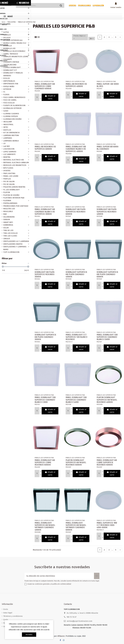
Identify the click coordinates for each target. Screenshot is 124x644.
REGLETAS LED (9, 209)
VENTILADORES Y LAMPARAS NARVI (15, 248)
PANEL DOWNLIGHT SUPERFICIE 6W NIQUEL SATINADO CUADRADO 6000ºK (76, 526)
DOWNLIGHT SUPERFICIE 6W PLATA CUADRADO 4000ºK (76, 274)
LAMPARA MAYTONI (11, 135)
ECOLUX (6, 78)
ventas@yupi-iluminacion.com (79, 621)
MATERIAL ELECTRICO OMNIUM (16, 163)
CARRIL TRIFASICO (11, 54)
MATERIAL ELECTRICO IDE (14, 160)
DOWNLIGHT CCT (10, 70)
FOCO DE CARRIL (10, 100)
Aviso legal (8, 613)
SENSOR (7, 219)
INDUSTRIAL (8, 124)
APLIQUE (7, 38)
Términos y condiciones (13, 616)
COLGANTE (8, 59)
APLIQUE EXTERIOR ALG (13, 40)
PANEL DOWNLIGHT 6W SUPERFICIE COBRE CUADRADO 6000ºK (45, 86)
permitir (29, 635)
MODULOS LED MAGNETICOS (15, 165)
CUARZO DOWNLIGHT (12, 67)
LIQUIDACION (9, 149)
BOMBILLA (8, 46)
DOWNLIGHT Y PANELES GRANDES (13, 74)
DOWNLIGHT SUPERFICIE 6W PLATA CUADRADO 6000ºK (107, 274)
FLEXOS (6, 95)
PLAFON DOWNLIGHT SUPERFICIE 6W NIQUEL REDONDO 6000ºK (76, 462)
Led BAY (7, 146)
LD (4, 143)
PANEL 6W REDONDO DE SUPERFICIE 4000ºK (76, 85)
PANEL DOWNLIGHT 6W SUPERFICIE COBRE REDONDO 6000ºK (45, 462)
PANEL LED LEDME (11, 176)
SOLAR (6, 228)
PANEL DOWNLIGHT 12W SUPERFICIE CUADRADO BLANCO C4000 (76, 400)
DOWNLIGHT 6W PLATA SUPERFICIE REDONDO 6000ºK (76, 212)
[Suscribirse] (97, 576)
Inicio (4, 25)
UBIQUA (7, 239)
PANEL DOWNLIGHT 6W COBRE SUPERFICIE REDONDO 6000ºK (107, 462)
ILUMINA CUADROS (11, 114)
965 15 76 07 (72, 617)
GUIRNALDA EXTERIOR (12, 108)
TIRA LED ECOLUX (10, 233)
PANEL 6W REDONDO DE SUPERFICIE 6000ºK (45, 148)
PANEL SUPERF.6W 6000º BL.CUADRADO (108, 148)
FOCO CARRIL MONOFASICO (14, 97)
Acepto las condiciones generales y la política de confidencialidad (49, 584)
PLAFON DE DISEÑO (11, 195)
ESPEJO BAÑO (9, 86)
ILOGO (6, 111)
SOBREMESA (8, 225)
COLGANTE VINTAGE (11, 62)
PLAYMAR (7, 201)
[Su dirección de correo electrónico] (59, 576)
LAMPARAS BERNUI (11, 141)
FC (4, 92)
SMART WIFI (8, 222)
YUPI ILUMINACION (11, 252)
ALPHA (6, 32)
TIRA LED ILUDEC (10, 236)
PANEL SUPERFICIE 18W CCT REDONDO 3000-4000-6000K (107, 525)
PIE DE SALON (9, 181)
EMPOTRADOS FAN (11, 84)
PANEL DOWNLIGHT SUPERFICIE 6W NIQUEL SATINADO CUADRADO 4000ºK (45, 526)
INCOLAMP (8, 122)
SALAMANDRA (9, 217)
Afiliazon (61, 636)
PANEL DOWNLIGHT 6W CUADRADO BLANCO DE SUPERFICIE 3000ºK (45, 212)
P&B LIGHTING (9, 173)
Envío (6, 609)
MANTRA (7, 157)
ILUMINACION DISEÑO (12, 119)
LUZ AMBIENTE (9, 154)
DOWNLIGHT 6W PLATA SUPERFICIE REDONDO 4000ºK (107, 212)
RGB (5, 214)
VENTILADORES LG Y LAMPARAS (16, 241)
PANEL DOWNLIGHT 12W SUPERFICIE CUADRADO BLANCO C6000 (107, 337)
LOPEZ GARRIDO (10, 152)
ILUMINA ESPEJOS (11, 116)
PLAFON (7, 192)
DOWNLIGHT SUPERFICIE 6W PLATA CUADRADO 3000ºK (45, 337)
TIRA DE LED (8, 230)
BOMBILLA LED (9, 48)
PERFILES (7, 179)
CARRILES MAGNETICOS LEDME (16, 57)
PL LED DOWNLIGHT (11, 190)
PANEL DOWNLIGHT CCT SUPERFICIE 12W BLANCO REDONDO (76, 337)
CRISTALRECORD (10, 65)
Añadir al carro (50, 97)
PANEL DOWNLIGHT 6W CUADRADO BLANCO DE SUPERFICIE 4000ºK (76, 149)
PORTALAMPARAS (10, 203)
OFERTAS (7, 171)
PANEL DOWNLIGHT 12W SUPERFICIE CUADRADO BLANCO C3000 (45, 400)
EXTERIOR (7, 89)
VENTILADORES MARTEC (13, 244)
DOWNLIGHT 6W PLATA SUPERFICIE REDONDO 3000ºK (45, 274)
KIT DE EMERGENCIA (11, 133)
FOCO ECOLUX (9, 103)
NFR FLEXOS (8, 168)
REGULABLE (8, 211)
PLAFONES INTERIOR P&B (14, 198)
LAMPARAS (8, 138)
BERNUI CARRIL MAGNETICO (15, 43)
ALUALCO (7, 35)
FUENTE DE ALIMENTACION (14, 105)
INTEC (6, 127)
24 (92, 39)
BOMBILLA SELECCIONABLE (14, 51)
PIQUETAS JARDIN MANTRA (14, 187)
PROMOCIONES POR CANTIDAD (16, 206)
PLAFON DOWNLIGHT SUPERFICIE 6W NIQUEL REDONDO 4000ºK (107, 400)
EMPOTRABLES (9, 81)
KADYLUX (7, 130)
